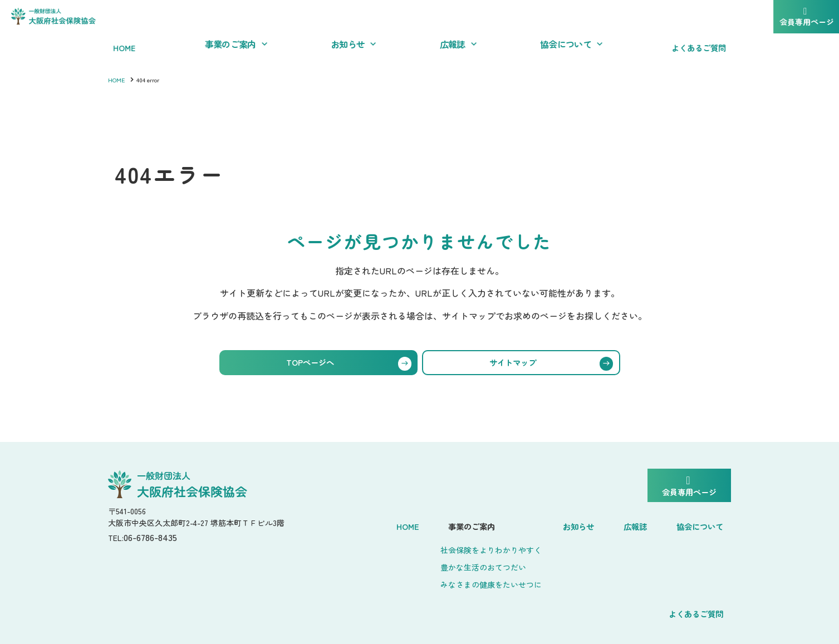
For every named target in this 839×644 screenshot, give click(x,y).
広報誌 (559, 524)
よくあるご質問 (696, 524)
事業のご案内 (406, 524)
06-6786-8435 (156, 541)
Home (349, 524)
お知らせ (511, 524)
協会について (617, 524)
